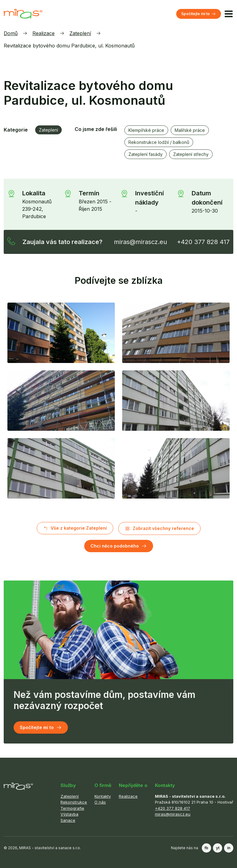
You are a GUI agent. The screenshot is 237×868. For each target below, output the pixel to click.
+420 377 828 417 (203, 242)
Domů (11, 33)
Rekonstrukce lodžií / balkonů (159, 142)
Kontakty (103, 796)
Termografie (72, 808)
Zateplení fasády (146, 154)
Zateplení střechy (191, 154)
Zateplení (80, 33)
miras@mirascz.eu (140, 242)
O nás (100, 802)
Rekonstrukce (74, 802)
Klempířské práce (146, 130)
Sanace (68, 820)
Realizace (44, 33)
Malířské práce (190, 130)
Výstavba (69, 814)
